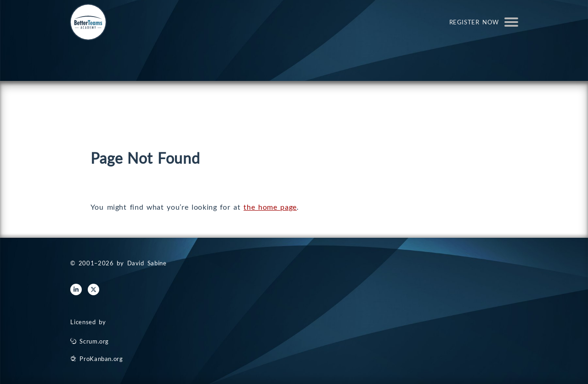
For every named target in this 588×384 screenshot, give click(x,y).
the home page (270, 207)
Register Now (474, 22)
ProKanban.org (101, 359)
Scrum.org (94, 341)
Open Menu (511, 22)
